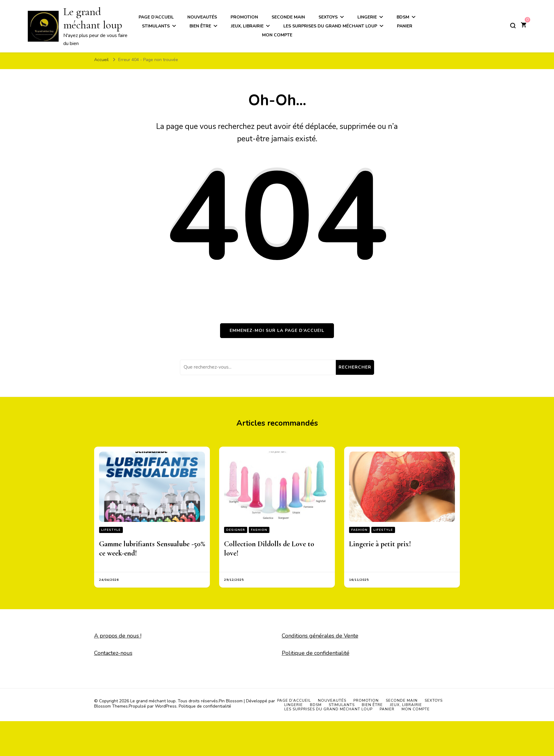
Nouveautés (332, 700)
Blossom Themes (111, 706)
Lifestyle (111, 530)
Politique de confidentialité (316, 653)
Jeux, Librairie (247, 26)
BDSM (316, 705)
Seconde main (402, 700)
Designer (236, 530)
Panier (405, 26)
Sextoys (434, 700)
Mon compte (277, 35)
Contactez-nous (113, 653)
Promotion (366, 700)
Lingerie (294, 705)
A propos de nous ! (118, 636)
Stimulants (156, 26)
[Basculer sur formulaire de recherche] (513, 26)
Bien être (200, 26)
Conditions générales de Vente (320, 636)
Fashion (259, 530)
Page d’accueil (294, 700)
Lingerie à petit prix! (380, 544)
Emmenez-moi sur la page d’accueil (277, 330)
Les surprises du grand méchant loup (330, 26)
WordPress (166, 706)
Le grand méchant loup (153, 701)
